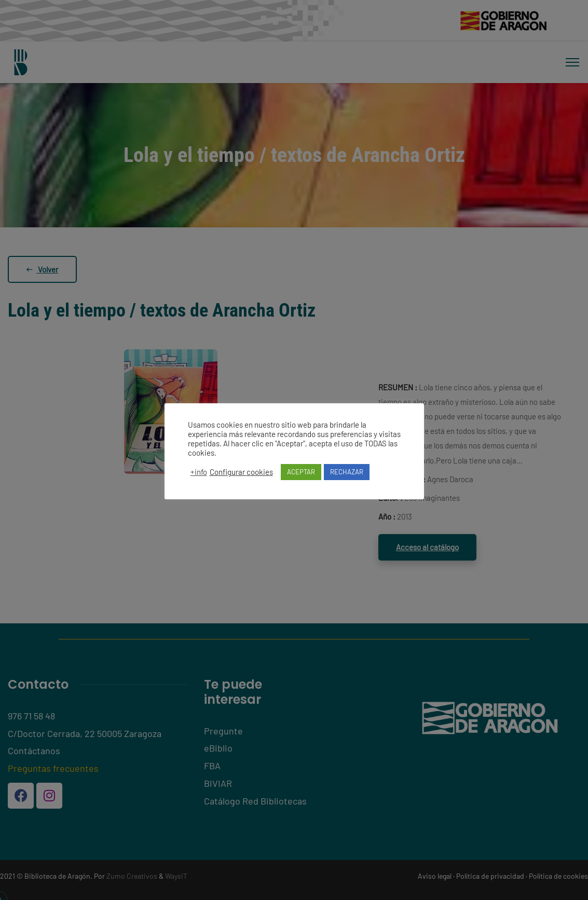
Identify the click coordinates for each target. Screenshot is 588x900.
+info (199, 472)
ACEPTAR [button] (301, 472)
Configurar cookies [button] (241, 472)
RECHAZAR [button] (347, 472)
